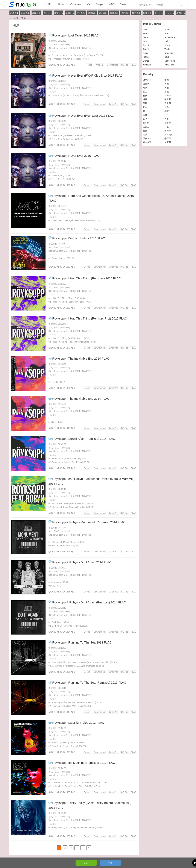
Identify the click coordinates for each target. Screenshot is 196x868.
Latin (167, 41)
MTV (111, 4)
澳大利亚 (147, 80)
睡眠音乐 (92, 13)
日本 (145, 107)
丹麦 (167, 119)
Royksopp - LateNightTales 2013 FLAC (78, 723)
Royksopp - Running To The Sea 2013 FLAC (82, 642)
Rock (167, 30)
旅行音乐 (81, 13)
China (123, 4)
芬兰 (167, 115)
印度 (145, 135)
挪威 (167, 92)
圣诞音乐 (47, 13)
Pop (145, 30)
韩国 (145, 99)
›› (89, 848)
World (167, 49)
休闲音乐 (103, 13)
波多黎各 (147, 138)
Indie (145, 41)
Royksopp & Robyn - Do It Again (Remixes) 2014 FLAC (89, 602)
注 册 (110, 863)
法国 (145, 103)
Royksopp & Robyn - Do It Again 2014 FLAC (82, 562)
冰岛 (167, 107)
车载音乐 (70, 13)
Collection (76, 4)
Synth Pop (113, 104)
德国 (145, 95)
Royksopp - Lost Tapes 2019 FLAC (76, 35)
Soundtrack (170, 37)
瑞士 (145, 111)
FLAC (134, 65)
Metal (146, 37)
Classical (147, 45)
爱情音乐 (59, 13)
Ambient (100, 65)
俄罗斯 (168, 99)
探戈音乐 (147, 13)
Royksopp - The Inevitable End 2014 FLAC (81, 359)
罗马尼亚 (169, 135)
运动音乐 (14, 13)
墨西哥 (168, 138)
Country (147, 49)
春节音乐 (158, 13)
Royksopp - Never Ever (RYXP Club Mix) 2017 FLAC (87, 76)
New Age (169, 53)
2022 (49, 4)
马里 (167, 127)
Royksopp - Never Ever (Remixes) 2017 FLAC (83, 116)
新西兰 (168, 123)
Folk (145, 33)
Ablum (61, 4)
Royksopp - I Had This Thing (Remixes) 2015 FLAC (87, 278)
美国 (167, 84)
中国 (167, 80)
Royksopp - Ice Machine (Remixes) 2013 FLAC (84, 763)
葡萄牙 (168, 131)
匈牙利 (168, 142)
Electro (87, 104)
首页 (16, 18)
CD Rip (125, 65)
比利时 (146, 123)
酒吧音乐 (125, 13)
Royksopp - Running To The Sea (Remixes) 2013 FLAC (89, 683)
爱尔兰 (146, 127)
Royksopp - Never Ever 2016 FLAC (76, 156)
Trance (146, 57)
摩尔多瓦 (147, 142)
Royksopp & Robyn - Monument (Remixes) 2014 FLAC (89, 522)
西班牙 (168, 95)
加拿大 (146, 84)
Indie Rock (169, 65)
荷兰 (145, 92)
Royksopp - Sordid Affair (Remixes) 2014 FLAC (84, 439)
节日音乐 (170, 13)
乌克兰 (168, 111)
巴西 (145, 131)
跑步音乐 (25, 13)
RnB (166, 33)
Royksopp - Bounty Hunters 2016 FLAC (79, 238)
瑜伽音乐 (181, 13)
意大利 (168, 103)
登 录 (86, 863)
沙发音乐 (36, 13)
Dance (146, 61)
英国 (167, 88)
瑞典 (145, 88)
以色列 (146, 119)
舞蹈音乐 (136, 13)
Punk (146, 53)
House (89, 65)
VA (88, 4)
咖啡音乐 (114, 13)
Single (99, 4)
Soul (167, 57)
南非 (145, 115)
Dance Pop (170, 61)
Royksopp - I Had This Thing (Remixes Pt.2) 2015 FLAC (90, 318)
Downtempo (113, 65)
